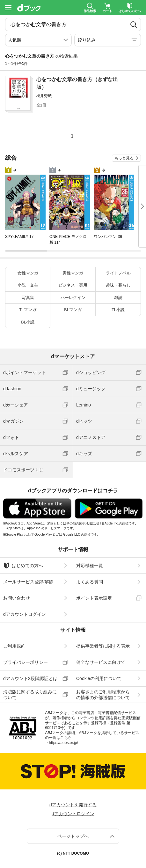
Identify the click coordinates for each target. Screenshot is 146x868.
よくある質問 (90, 582)
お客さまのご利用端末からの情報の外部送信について (103, 695)
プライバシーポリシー (26, 662)
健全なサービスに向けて (101, 662)
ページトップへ (73, 836)
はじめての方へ (23, 566)
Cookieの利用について (99, 678)
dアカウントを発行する (73, 805)
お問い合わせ (17, 598)
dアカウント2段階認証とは (30, 678)
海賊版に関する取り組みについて (30, 695)
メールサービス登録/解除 (28, 582)
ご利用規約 (14, 646)
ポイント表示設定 (94, 598)
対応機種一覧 (90, 566)
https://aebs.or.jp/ (63, 743)
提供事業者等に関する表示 (103, 646)
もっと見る (124, 158)
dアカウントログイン (25, 614)
